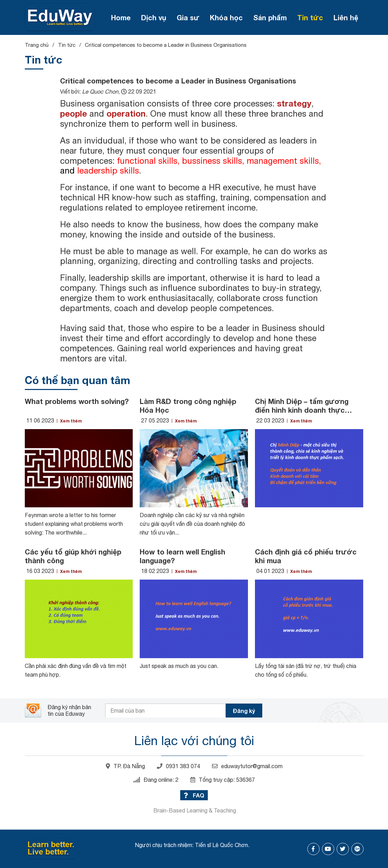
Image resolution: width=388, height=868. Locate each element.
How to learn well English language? (182, 556)
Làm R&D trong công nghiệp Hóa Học (188, 406)
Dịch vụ (154, 17)
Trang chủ (37, 45)
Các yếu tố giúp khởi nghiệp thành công (73, 556)
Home (121, 17)
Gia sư (188, 17)
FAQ (194, 795)
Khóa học (226, 17)
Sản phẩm (270, 17)
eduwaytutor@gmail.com (247, 766)
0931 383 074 (178, 766)
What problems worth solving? (77, 401)
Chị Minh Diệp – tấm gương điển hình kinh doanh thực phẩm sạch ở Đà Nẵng (302, 406)
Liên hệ (346, 17)
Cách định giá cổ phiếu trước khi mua (306, 556)
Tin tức (310, 17)
